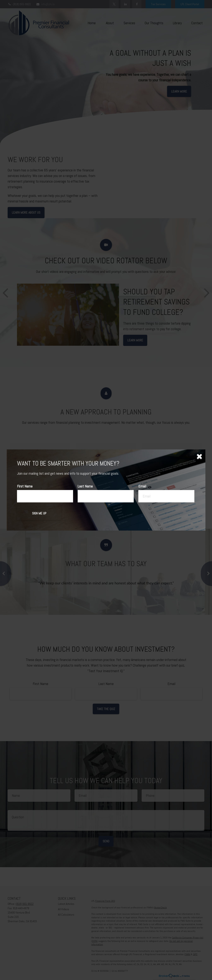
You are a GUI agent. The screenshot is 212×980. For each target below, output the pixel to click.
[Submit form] (39, 513)
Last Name (85, 486)
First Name (25, 486)
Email (142, 486)
